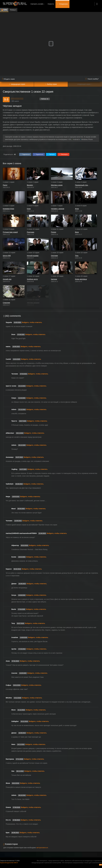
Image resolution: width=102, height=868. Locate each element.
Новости (51, 4)
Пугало (54, 232)
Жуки (77, 209)
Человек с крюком (58, 209)
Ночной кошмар (33, 256)
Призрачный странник (83, 185)
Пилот (5, 185)
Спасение (6, 303)
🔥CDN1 (4, 10)
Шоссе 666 (7, 256)
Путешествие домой (10, 232)
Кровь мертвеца (81, 279)
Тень (77, 256)
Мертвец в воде (57, 185)
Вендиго (30, 185)
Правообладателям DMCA (9, 863)
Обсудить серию (8, 79)
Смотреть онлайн (37, 4)
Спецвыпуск (63, 4)
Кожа (29, 209)
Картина (54, 279)
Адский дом (7, 279)
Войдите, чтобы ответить (32, 322)
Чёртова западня (33, 303)
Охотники (54, 256)
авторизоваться (42, 848)
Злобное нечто (32, 279)
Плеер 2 (13, 10)
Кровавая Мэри (8, 209)
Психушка (30, 232)
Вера (77, 232)
